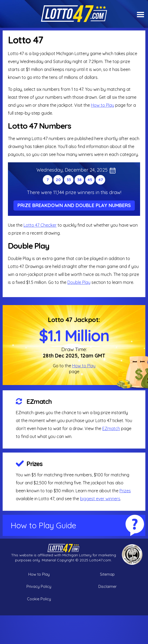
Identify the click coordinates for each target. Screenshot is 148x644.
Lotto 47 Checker (40, 225)
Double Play (79, 282)
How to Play (103, 105)
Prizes (34, 464)
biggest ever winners (100, 499)
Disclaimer (107, 587)
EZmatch (39, 401)
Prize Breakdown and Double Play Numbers (74, 205)
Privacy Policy (39, 587)
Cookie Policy (39, 599)
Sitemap (107, 574)
